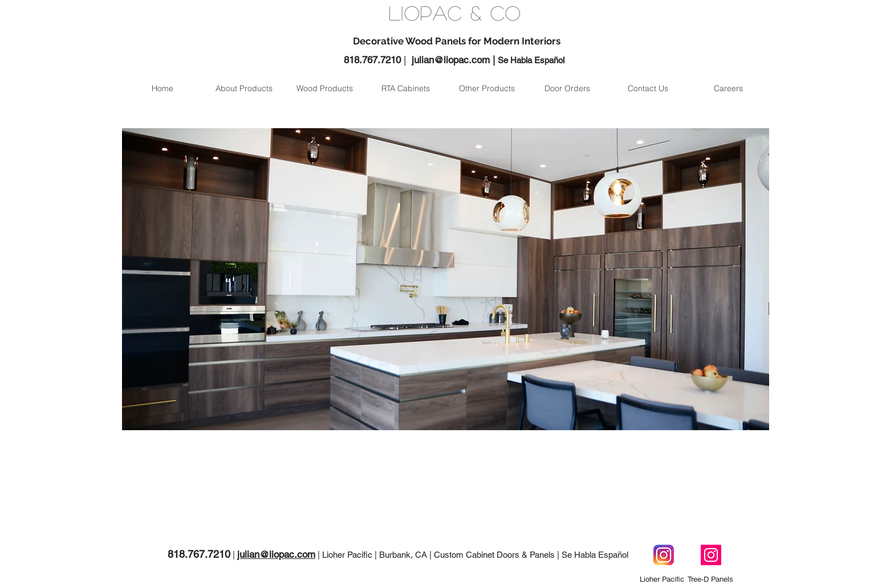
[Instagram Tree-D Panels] (711, 555)
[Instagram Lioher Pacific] (664, 555)
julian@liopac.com (451, 60)
